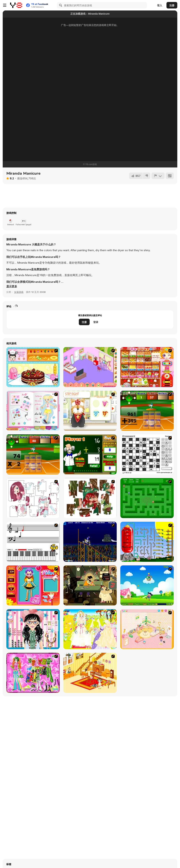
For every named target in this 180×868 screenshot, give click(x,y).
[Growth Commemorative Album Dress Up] (33, 411)
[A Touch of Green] (33, 673)
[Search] (60, 5)
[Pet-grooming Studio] (90, 411)
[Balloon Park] (147, 542)
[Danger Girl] (147, 585)
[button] (12, 286)
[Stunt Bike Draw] (90, 542)
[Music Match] (33, 542)
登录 (96, 322)
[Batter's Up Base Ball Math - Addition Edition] (147, 411)
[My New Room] (90, 367)
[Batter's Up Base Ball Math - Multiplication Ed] (33, 454)
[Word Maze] (147, 498)
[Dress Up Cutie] (33, 629)
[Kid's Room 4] (147, 629)
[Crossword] (147, 454)
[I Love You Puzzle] (90, 498)
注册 (172, 5)
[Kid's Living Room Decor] (90, 673)
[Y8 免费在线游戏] (16, 5)
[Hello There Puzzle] (33, 498)
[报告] (158, 176)
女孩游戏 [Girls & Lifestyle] (19, 292)
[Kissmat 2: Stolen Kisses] (90, 585)
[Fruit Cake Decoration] (33, 367)
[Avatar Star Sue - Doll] (33, 585)
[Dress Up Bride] (90, 629)
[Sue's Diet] (147, 367)
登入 (160, 5)
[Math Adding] (90, 454)
